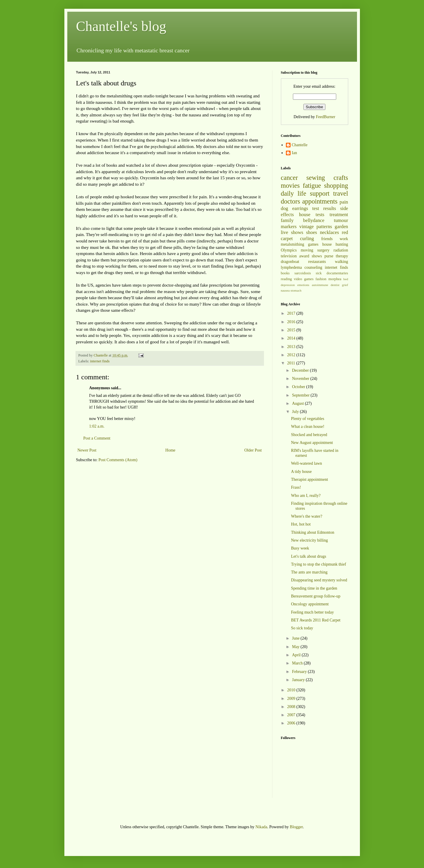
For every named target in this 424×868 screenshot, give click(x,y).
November (301, 379)
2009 (292, 699)
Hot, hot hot (301, 524)
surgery (323, 250)
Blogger (296, 827)
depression (288, 285)
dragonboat (290, 262)
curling (307, 238)
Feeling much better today (312, 612)
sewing (316, 178)
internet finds (100, 361)
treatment (339, 215)
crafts (341, 178)
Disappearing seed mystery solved (319, 580)
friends (327, 239)
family (287, 220)
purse (329, 256)
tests (320, 215)
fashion (321, 279)
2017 (292, 313)
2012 (292, 355)
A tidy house (301, 472)
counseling (314, 267)
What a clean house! (308, 427)
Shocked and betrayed (309, 435)
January (299, 680)
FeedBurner (326, 117)
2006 (292, 723)
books (285, 273)
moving (307, 250)
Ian (294, 153)
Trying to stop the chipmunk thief (318, 564)
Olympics (289, 250)
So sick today (302, 628)
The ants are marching (309, 572)
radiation (341, 250)
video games (304, 279)
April (297, 655)
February (300, 672)
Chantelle (300, 145)
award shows (310, 256)
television (289, 256)
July (296, 412)
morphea (335, 279)
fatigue (312, 186)
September (301, 395)
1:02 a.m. (97, 426)
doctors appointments (309, 201)
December (301, 370)
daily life (294, 193)
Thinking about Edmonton (313, 532)
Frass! (296, 487)
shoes (311, 232)
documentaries (337, 273)
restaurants (317, 262)
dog (285, 208)
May (296, 647)
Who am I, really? (306, 496)
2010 (292, 690)
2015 (292, 330)
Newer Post (87, 450)
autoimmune (320, 285)
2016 (292, 322)
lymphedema (291, 267)
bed (346, 279)
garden (341, 227)
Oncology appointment (310, 604)
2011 (292, 363)
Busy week (300, 548)
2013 (292, 347)
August (298, 403)
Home (170, 450)
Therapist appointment (309, 479)
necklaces (329, 232)
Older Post (253, 450)
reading (286, 279)
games (313, 244)
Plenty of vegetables (308, 419)
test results (324, 208)
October (299, 387)
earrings (300, 208)
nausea (285, 290)
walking (341, 262)
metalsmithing (293, 244)
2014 (292, 338)
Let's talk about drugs (308, 556)
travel (341, 193)
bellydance (314, 220)
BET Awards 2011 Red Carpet (316, 620)
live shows (292, 232)
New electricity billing (309, 540)
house (305, 215)
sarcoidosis (303, 273)
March (298, 663)
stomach (296, 290)
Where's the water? (307, 516)
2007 (292, 715)
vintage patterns (316, 227)
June (296, 638)
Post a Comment (97, 438)
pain (344, 202)
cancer (289, 178)
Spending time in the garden (314, 588)
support (320, 193)
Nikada (261, 827)
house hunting (335, 244)
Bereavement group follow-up (316, 596)
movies (290, 186)
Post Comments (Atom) (118, 460)
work (344, 239)
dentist (335, 285)
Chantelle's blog (121, 26)
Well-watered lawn (306, 463)
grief (345, 285)
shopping (336, 186)
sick (319, 273)
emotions (303, 285)
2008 (292, 707)
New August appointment (312, 443)
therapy (342, 256)
